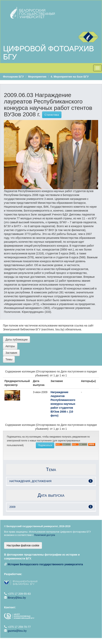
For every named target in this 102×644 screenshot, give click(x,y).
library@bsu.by (17, 598)
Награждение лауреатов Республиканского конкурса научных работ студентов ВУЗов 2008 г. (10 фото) (63, 404)
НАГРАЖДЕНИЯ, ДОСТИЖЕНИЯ (30, 481)
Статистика (52, 115)
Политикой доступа (45, 535)
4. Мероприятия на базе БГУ (70, 77)
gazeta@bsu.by (17, 631)
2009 (12, 507)
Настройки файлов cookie (23, 545)
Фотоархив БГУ (13, 77)
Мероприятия (37, 77)
